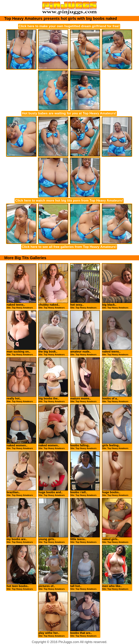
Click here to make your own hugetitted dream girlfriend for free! (69, 26)
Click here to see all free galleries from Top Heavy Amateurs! (69, 247)
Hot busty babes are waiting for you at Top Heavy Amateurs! (69, 113)
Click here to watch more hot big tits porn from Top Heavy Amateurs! (69, 200)
